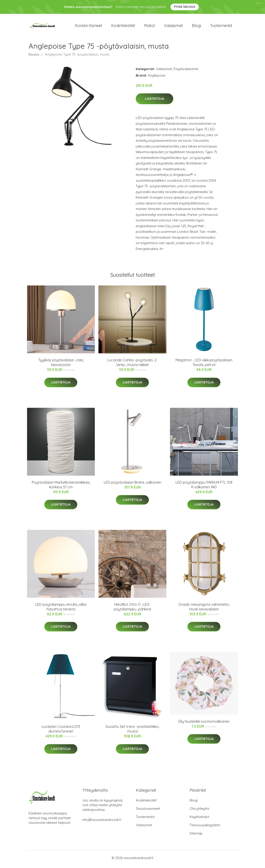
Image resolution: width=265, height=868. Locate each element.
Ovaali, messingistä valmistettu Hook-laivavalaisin (204, 609)
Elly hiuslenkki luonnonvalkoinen (204, 724)
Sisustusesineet (148, 811)
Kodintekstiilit (123, 27)
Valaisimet (173, 27)
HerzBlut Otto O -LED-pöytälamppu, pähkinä (132, 609)
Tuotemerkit (221, 27)
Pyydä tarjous (185, 7)
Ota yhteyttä (199, 811)
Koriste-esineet (89, 27)
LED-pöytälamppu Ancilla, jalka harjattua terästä (61, 609)
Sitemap (196, 836)
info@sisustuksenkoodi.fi (102, 822)
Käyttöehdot (199, 819)
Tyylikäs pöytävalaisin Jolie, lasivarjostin (61, 365)
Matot (149, 27)
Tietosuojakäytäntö (205, 827)
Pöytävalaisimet (186, 71)
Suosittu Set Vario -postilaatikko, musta (132, 731)
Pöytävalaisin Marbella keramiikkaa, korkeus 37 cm (61, 487)
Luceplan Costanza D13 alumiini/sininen (61, 731)
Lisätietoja (155, 101)
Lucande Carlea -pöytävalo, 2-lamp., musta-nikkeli (132, 365)
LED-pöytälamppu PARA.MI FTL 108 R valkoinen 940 (204, 487)
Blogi (196, 27)
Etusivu (34, 57)
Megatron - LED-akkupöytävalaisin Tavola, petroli (204, 365)
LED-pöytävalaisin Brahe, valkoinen (132, 485)
